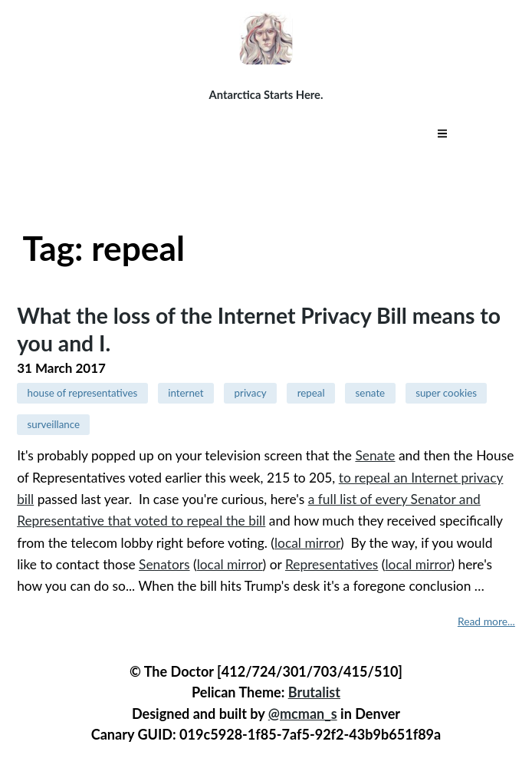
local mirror (307, 543)
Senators (164, 564)
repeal (311, 393)
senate (371, 393)
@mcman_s (303, 714)
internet (186, 393)
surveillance (53, 424)
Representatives (332, 564)
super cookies (446, 393)
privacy (251, 393)
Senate (375, 455)
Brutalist (314, 692)
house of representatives (82, 393)
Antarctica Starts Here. (266, 94)
